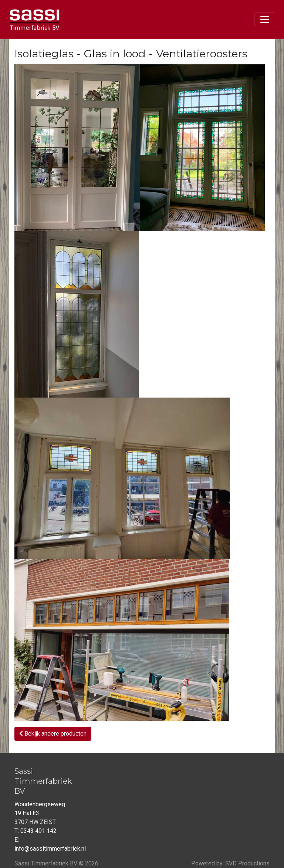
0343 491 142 (38, 831)
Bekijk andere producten (53, 734)
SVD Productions (247, 863)
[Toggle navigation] (265, 20)
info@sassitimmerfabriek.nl (50, 849)
